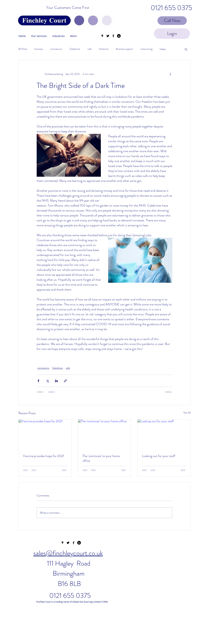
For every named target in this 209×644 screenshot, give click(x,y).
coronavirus (56, 49)
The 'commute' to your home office (101, 458)
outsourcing (146, 49)
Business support (124, 49)
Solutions (104, 49)
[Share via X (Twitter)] (47, 381)
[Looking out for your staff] (164, 434)
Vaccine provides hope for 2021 (43, 456)
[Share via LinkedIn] (56, 381)
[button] (186, 49)
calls (90, 49)
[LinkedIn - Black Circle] (119, 36)
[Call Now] (172, 21)
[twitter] (108, 36)
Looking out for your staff (159, 456)
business (39, 49)
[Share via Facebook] (38, 381)
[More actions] (170, 74)
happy (163, 49)
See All (187, 413)
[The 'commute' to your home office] (105, 434)
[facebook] (113, 36)
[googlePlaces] (102, 36)
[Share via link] (65, 381)
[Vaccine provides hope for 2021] (45, 434)
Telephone (75, 49)
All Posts (23, 49)
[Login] (172, 34)
